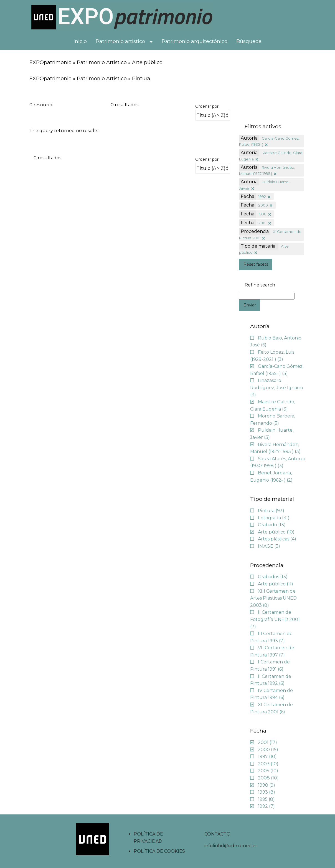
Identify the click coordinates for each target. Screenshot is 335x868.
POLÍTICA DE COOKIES (159, 851)
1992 (262, 197)
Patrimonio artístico (120, 41)
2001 (262, 223)
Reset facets (256, 264)
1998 (262, 214)
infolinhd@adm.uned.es (231, 846)
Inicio (80, 41)
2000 (263, 205)
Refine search (260, 285)
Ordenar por (207, 106)
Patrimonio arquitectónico (195, 41)
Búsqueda (249, 41)
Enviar (250, 305)
